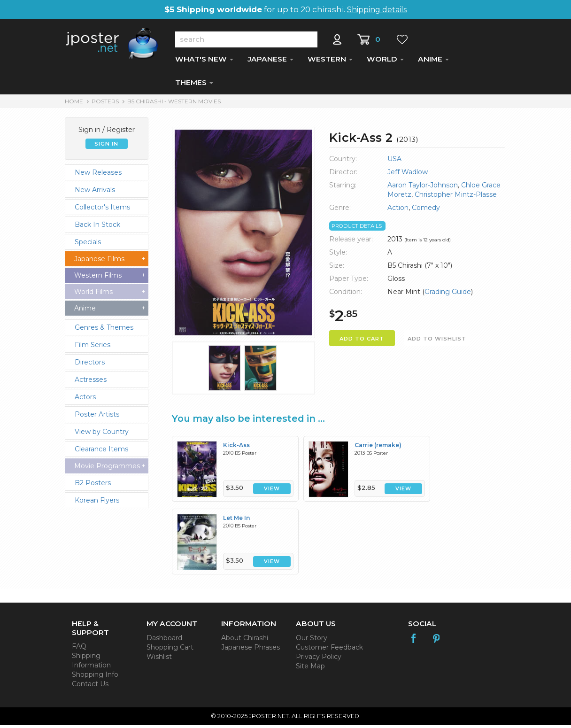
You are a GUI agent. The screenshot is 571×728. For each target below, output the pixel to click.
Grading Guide (448, 294)
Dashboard (164, 641)
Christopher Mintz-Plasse (456, 197)
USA (394, 162)
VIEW (272, 492)
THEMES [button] (194, 85)
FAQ (79, 649)
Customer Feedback (329, 650)
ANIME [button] (433, 62)
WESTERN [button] (330, 62)
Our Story (312, 641)
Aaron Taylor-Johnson (423, 188)
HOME (74, 104)
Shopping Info (95, 677)
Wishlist (159, 659)
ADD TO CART (362, 341)
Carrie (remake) (378, 448)
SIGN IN (106, 147)
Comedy (426, 210)
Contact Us (90, 687)
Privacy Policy (319, 659)
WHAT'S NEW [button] (204, 62)
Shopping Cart (170, 650)
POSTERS (105, 104)
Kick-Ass (236, 448)
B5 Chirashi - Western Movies (174, 104)
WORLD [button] (385, 62)
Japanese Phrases (251, 650)
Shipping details (377, 10)
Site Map (310, 669)
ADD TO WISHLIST (437, 341)
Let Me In (236, 521)
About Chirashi (245, 641)
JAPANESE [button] (270, 62)
